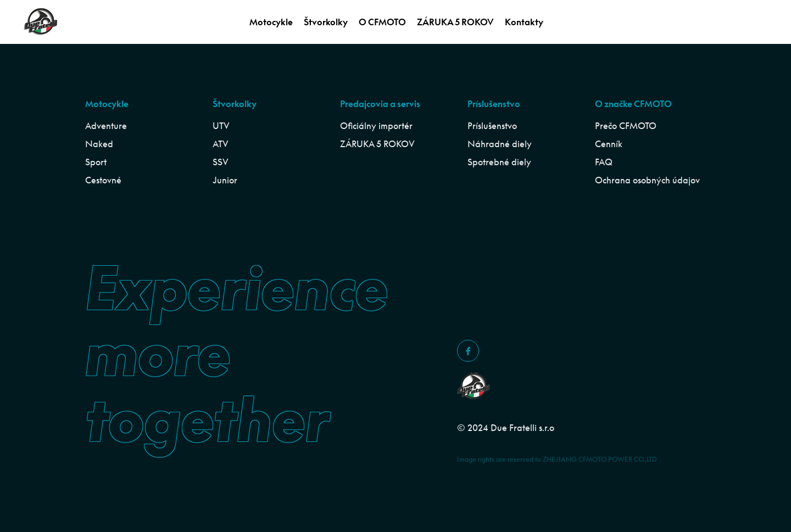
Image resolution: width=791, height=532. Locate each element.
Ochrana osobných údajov (647, 180)
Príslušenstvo (492, 126)
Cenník (609, 144)
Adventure (106, 126)
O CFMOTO (382, 22)
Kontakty (524, 22)
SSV (221, 162)
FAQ (604, 162)
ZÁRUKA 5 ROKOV (455, 22)
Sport (96, 162)
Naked (99, 144)
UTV (221, 126)
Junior (225, 180)
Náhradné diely (500, 144)
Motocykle (271, 22)
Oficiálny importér (376, 126)
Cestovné (103, 180)
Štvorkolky (326, 22)
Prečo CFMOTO (626, 126)
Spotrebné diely (499, 162)
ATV (221, 144)
